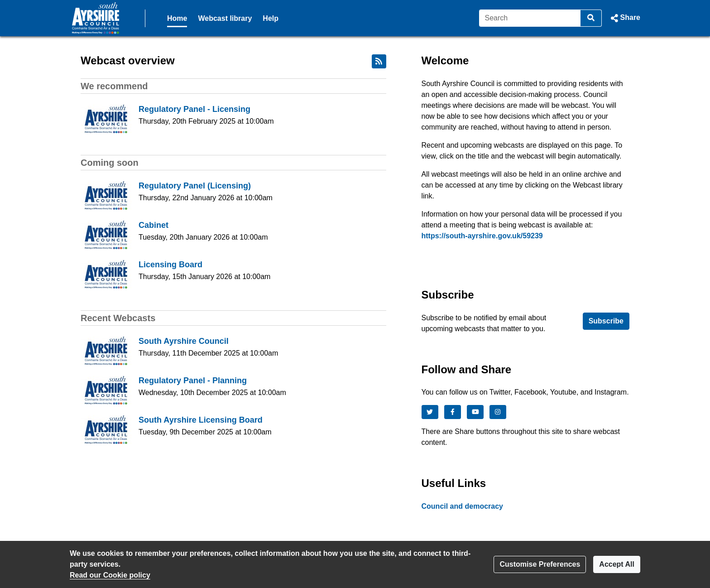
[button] (625, 18)
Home (177, 18)
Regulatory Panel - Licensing (194, 109)
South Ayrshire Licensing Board (201, 420)
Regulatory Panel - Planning (193, 381)
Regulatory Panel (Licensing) (195, 186)
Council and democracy (463, 506)
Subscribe (606, 321)
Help (271, 18)
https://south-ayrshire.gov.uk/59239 (482, 236)
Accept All (617, 564)
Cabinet (154, 225)
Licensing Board (170, 265)
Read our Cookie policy (110, 575)
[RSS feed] (379, 61)
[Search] (530, 18)
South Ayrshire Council (184, 341)
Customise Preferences (540, 564)
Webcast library (225, 18)
